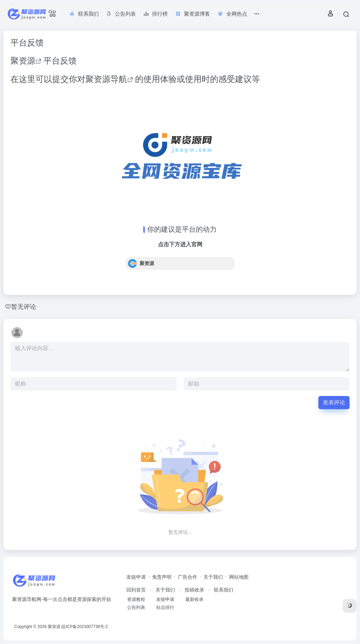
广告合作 (187, 577)
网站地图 (239, 577)
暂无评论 (24, 307)
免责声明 (162, 577)
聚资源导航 (106, 79)
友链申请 (136, 577)
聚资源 (23, 61)
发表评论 (334, 402)
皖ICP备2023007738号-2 (85, 627)
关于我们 (213, 577)
